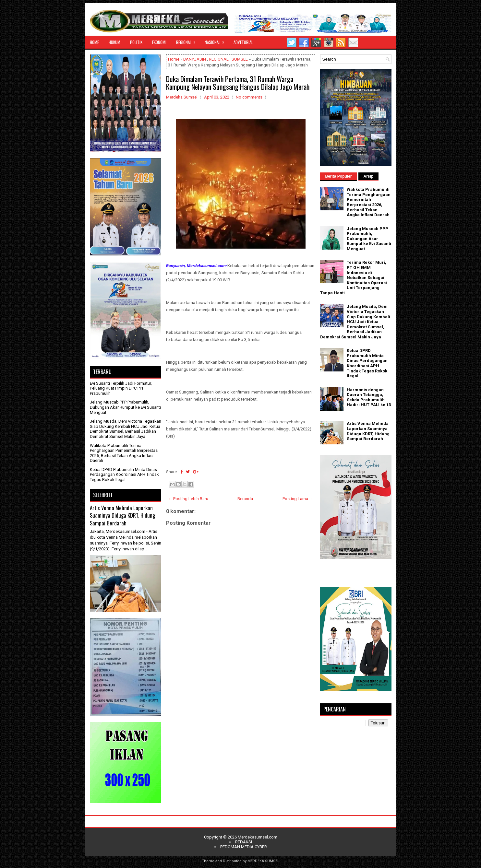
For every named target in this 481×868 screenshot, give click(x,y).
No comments (249, 97)
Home (174, 59)
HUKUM (114, 42)
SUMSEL (240, 59)
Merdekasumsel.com (258, 837)
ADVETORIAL (243, 42)
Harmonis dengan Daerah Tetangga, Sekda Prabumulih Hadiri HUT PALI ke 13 (369, 397)
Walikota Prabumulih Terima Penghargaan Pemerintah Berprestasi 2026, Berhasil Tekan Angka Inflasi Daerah (124, 453)
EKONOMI (159, 42)
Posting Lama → (298, 499)
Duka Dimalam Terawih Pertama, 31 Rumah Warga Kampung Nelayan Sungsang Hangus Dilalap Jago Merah (238, 83)
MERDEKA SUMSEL (263, 861)
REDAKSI (244, 842)
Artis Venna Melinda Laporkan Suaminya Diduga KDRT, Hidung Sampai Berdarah (122, 515)
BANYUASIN (195, 59)
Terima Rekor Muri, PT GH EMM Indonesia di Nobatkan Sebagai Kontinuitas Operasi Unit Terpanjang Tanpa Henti (354, 278)
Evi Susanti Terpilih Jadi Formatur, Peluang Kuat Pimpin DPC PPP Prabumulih (121, 388)
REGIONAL (188, 41)
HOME (94, 42)
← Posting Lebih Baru (188, 499)
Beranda (245, 499)
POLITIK (136, 42)
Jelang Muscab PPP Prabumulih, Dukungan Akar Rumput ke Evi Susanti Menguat (125, 407)
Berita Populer (339, 176)
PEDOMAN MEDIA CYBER (244, 847)
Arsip (369, 176)
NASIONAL (217, 41)
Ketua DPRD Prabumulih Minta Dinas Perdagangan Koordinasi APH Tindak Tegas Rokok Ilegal (124, 475)
